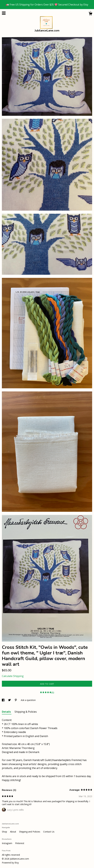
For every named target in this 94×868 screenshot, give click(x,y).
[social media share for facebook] (3, 700)
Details (7, 712)
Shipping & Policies (26, 712)
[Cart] (90, 14)
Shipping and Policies (30, 832)
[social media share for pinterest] (16, 700)
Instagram (7, 843)
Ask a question (28, 700)
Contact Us (49, 832)
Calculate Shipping (13, 676)
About (13, 832)
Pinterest (20, 843)
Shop (5, 832)
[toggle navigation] (4, 13)
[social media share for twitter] (10, 700)
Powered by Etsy (10, 863)
